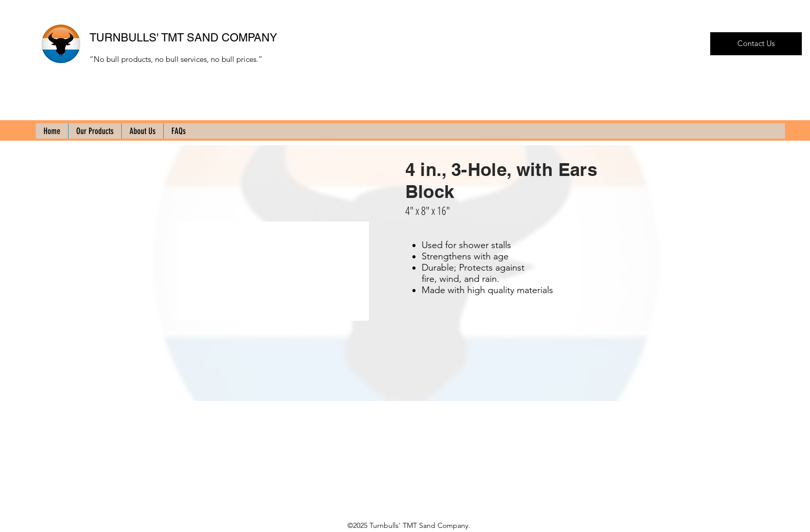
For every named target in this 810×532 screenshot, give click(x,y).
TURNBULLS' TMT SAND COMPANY (183, 38)
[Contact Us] (756, 44)
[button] (273, 271)
